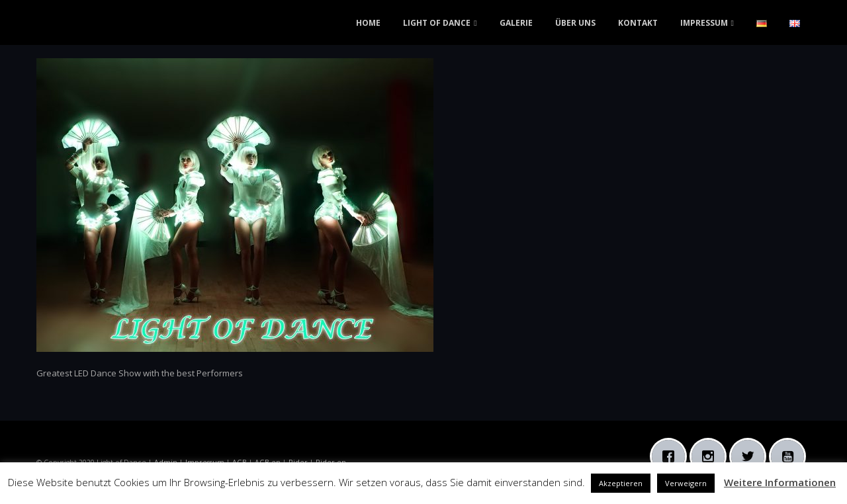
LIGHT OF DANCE (437, 23)
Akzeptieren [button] (621, 483)
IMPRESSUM (704, 23)
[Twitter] (751, 456)
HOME (368, 23)
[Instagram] (711, 456)
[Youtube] (791, 456)
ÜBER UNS (575, 23)
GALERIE (516, 23)
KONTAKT (638, 23)
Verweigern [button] (686, 483)
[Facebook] (672, 456)
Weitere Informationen (780, 482)
